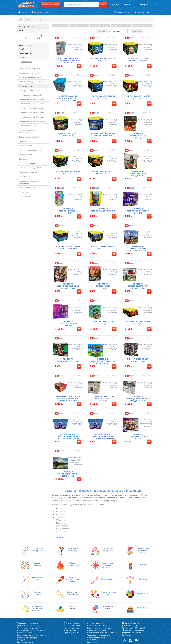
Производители (71, 599)
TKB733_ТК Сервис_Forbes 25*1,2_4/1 (103, 267)
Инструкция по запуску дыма (100, 594)
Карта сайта (92, 608)
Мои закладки (70, 596)
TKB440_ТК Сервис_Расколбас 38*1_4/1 (68, 302)
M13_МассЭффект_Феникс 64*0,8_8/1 (139, 301)
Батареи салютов (26, 86)
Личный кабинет (71, 594)
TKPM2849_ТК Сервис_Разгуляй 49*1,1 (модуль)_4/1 (103, 337)
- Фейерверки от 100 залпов (32, 126)
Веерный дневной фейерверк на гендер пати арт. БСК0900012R (103, 407)
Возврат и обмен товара (98, 591)
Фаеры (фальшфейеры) (29, 137)
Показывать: (137, 31)
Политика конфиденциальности (101, 599)
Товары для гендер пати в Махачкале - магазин (99, 602)
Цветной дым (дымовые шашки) (33, 82)
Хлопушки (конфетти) (28, 163)
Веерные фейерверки (61, 26)
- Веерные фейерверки (29, 91)
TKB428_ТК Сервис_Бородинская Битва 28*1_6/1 (68, 267)
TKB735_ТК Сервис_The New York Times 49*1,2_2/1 (103, 372)
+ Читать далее (59, 505)
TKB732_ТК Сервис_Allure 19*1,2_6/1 (103, 197)
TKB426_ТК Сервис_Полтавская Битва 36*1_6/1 (138, 267)
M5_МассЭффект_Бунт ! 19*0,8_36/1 (68, 127)
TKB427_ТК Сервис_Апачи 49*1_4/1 (68, 336)
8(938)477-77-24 (130, 591)
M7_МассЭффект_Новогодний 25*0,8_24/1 (71, 162)
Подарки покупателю (96, 596)
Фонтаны (23, 159)
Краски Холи (24, 177)
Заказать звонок (132, 589)
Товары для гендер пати (29, 69)
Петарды (23, 141)
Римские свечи (25, 155)
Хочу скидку (93, 606)
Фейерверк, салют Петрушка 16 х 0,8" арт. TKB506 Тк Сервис (68, 93)
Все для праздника (27, 188)
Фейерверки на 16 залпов (100, 26)
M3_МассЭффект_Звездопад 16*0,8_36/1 (105, 92)
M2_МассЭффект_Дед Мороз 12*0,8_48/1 (138, 57)
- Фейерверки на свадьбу (30, 95)
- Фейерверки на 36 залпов (31, 113)
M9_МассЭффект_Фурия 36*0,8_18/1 (103, 231)
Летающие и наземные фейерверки (29, 182)
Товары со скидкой (72, 591)
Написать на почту (95, 610)
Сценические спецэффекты (30, 168)
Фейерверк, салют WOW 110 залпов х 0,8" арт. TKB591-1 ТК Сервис (68, 372)
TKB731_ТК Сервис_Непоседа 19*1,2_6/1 (68, 198)
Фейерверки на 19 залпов (121, 26)
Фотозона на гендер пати (30, 77)
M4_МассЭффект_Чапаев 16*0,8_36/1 (138, 92)
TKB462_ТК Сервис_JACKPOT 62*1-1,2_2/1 (138, 407)
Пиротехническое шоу (29, 172)
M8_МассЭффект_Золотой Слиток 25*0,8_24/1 (104, 162)
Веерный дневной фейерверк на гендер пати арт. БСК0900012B (68, 407)
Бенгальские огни (27, 146)
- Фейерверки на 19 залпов (31, 104)
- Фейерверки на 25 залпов (31, 108)
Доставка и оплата (95, 589)
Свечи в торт (24, 197)
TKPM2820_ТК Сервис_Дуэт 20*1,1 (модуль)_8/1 (138, 163)
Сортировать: (102, 31)
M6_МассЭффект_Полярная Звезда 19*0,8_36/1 (104, 127)
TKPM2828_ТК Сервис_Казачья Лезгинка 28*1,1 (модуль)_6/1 (138, 234)
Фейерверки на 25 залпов (142, 26)
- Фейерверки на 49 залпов (31, 117)
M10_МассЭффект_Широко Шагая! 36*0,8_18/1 (69, 231)
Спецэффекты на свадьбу (30, 73)
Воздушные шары (27, 192)
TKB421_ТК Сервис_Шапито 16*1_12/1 (138, 128)
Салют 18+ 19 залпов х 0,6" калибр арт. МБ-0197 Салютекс (68, 58)
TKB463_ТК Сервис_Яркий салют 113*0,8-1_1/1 (68, 442)
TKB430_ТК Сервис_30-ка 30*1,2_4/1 (103, 301)
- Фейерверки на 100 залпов (32, 121)
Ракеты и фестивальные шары (32, 150)
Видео (59, 38)
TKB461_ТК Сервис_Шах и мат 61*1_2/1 (138, 336)
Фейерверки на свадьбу (80, 26)
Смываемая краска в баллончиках (28, 131)
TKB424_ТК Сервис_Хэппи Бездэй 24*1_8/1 (138, 198)
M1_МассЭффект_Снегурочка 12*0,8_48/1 (105, 57)
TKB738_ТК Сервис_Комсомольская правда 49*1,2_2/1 (138, 372)
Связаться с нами (71, 589)
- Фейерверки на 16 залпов (31, 99)
